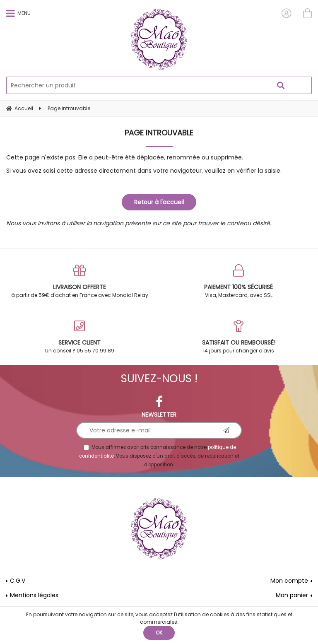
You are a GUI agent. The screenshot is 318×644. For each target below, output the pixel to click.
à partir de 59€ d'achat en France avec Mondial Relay (79, 281)
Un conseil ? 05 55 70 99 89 (79, 337)
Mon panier (292, 595)
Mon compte (289, 581)
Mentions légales (34, 595)
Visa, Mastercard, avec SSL (238, 281)
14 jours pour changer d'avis (238, 337)
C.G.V (18, 581)
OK (159, 633)
